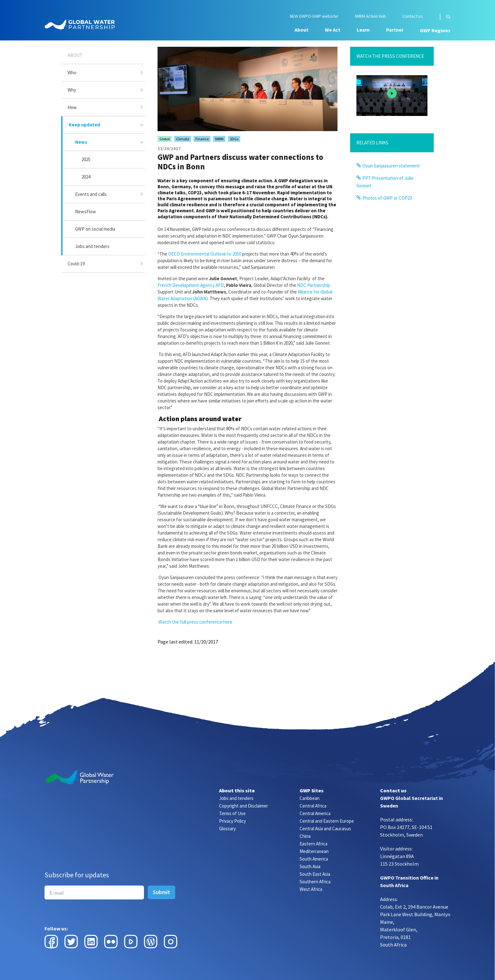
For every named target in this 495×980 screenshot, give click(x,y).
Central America (315, 813)
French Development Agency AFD (191, 285)
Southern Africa (315, 882)
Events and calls (91, 194)
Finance (202, 139)
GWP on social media (95, 229)
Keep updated (84, 125)
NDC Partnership (314, 285)
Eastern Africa (313, 844)
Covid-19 (76, 264)
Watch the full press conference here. (196, 622)
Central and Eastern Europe (327, 821)
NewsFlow (86, 212)
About (301, 30)
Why (72, 90)
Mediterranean (314, 851)
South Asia (310, 866)
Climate (183, 139)
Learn (363, 30)
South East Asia (315, 874)
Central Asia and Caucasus (325, 829)
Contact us (413, 16)
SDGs (234, 139)
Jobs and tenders (92, 246)
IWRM (219, 139)
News (81, 142)
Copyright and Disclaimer (244, 806)
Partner (395, 30)
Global (165, 139)
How (72, 107)
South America (314, 859)
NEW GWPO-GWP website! (314, 16)
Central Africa (313, 806)
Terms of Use (232, 813)
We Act (333, 30)
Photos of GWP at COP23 (387, 198)
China (305, 836)
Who (72, 73)
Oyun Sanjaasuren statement (391, 166)
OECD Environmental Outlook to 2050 (205, 254)
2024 (86, 177)
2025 (86, 159)
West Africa (311, 889)
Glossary (227, 829)
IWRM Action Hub (370, 16)
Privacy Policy (233, 821)
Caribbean (310, 798)
